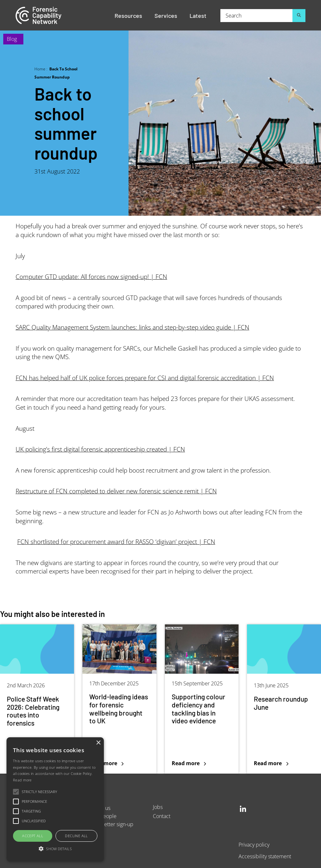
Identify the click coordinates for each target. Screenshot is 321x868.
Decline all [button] (76, 836)
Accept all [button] (33, 836)
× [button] (98, 743)
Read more (22, 780)
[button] (55, 849)
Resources (128, 15)
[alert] (55, 799)
